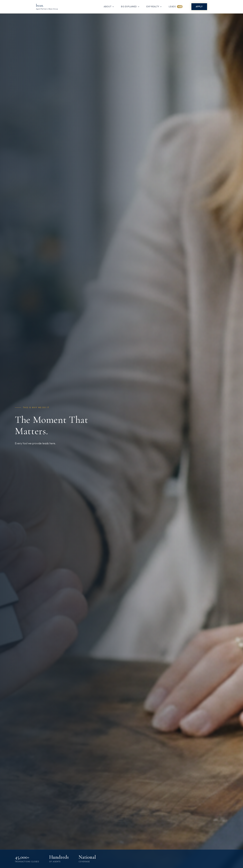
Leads (176, 7)
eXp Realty (154, 7)
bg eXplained (130, 7)
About (109, 7)
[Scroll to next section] (126, 850)
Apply (199, 7)
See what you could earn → (215, 844)
